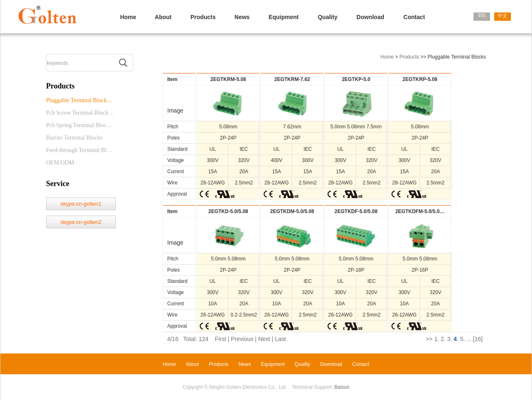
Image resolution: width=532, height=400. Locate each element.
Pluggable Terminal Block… (79, 100)
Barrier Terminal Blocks (74, 138)
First (221, 339)
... (469, 339)
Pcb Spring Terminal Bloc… (79, 125)
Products (203, 17)
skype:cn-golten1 (81, 204)
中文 (503, 16)
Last (280, 339)
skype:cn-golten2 (81, 222)
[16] (478, 339)
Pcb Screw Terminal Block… (80, 113)
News (242, 17)
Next (264, 339)
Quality (328, 17)
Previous (242, 339)
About (163, 17)
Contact (414, 17)
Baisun (342, 387)
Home (128, 17)
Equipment (283, 17)
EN (482, 15)
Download (370, 17)
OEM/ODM (60, 163)
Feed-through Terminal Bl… (79, 150)
